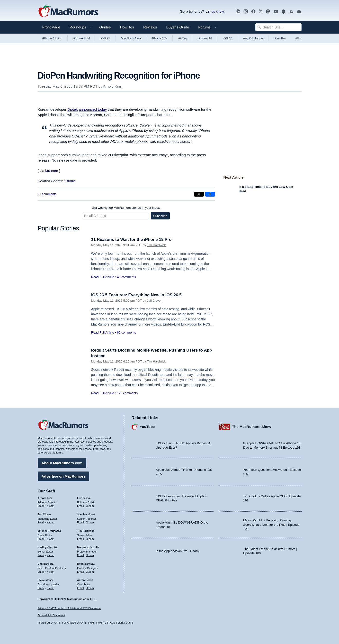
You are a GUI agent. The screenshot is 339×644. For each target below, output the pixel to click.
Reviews (150, 27)
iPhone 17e (160, 38)
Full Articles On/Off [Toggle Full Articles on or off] (73, 623)
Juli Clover (154, 301)
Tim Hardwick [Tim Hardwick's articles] (86, 531)
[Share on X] (199, 194)
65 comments (126, 332)
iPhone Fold (81, 38)
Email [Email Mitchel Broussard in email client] (41, 539)
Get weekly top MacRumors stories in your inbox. (126, 208)
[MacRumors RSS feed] (291, 12)
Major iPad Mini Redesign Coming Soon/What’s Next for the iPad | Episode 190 (271, 525)
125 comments (127, 393)
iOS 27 (105, 38)
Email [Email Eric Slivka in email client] (80, 506)
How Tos (127, 27)
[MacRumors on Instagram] (246, 12)
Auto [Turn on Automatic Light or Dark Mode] (113, 623)
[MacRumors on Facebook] (253, 12)
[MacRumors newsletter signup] (299, 12)
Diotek (73, 109)
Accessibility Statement (51, 615)
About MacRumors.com (62, 463)
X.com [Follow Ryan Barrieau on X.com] (90, 572)
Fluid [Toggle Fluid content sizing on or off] (91, 623)
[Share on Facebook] (210, 194)
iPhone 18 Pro (52, 38)
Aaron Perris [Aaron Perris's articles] (85, 580)
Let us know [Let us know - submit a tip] (215, 11)
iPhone (69, 181)
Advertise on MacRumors (64, 476)
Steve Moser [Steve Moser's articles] (46, 580)
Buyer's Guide (178, 27)
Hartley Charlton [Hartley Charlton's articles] (48, 547)
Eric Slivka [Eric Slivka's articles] (84, 498)
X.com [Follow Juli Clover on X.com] (50, 522)
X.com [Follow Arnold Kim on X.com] (50, 506)
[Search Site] (278, 27)
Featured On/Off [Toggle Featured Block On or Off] (49, 623)
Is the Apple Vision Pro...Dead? (178, 551)
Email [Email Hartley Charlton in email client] (41, 555)
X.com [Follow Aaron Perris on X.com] (90, 588)
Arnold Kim (112, 86)
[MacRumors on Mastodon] (268, 12)
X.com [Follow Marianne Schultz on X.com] (90, 555)
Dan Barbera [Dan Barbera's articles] (46, 564)
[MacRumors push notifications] (284, 12)
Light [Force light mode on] (121, 623)
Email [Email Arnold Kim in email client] (41, 506)
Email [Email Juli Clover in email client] (41, 522)
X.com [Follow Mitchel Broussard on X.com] (50, 539)
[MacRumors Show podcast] (238, 12)
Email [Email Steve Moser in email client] (41, 588)
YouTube (147, 427)
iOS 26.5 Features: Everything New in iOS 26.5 (136, 295)
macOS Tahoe (253, 38)
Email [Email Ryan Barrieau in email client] (80, 572)
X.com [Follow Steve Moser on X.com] (50, 588)
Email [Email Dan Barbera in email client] (41, 572)
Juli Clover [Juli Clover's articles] (45, 514)
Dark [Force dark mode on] (129, 623)
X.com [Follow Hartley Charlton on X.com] (50, 555)
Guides (105, 27)
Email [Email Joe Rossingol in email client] (80, 522)
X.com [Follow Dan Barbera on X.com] (50, 572)
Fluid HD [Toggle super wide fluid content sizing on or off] (101, 623)
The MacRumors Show (252, 427)
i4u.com (52, 171)
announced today (93, 109)
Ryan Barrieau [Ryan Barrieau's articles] (86, 564)
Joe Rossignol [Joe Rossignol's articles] (86, 514)
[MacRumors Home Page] (68, 12)
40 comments (126, 277)
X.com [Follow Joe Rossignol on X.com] (90, 522)
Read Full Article (103, 277)
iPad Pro (280, 38)
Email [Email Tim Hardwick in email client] (80, 539)
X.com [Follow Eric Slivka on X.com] (90, 506)
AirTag (183, 38)
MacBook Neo (131, 38)
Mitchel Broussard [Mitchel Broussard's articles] (49, 531)
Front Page (51, 27)
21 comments (47, 194)
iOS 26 (228, 38)
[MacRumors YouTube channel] (276, 12)
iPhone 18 (205, 38)
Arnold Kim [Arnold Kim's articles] (45, 498)
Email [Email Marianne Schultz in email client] (80, 555)
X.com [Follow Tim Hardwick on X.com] (90, 539)
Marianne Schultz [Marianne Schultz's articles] (88, 547)
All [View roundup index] (298, 38)
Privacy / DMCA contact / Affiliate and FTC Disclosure (69, 608)
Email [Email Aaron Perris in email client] (80, 588)
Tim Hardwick (156, 245)
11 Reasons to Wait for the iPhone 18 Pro (131, 240)
